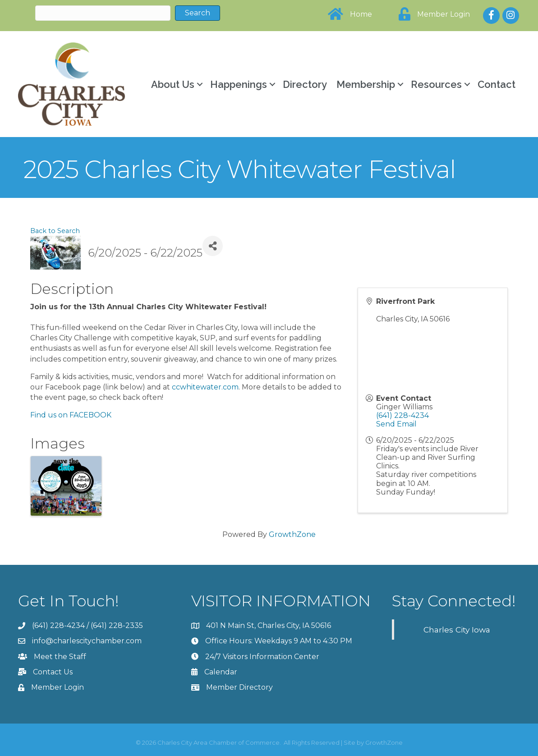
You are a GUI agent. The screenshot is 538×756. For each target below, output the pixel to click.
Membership (366, 84)
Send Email (396, 424)
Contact (497, 84)
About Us (173, 84)
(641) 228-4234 (402, 415)
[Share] (213, 246)
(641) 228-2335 (117, 625)
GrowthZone (292, 534)
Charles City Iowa (457, 630)
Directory (305, 84)
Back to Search (55, 231)
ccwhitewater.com (205, 387)
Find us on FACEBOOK (71, 415)
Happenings (239, 84)
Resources (436, 84)
